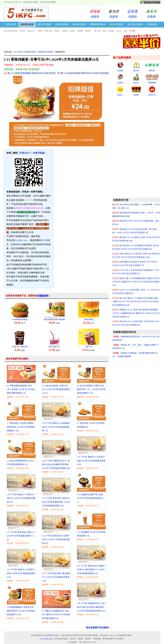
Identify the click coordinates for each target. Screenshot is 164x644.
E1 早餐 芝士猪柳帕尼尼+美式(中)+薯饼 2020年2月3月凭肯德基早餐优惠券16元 (56, 607)
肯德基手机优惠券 (31, 2)
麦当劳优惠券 (45, 24)
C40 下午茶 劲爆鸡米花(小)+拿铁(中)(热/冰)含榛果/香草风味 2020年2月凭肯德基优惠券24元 (56, 457)
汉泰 (125, 31)
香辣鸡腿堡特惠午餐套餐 (54, 319)
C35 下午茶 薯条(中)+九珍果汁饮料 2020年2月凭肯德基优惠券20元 (21, 566)
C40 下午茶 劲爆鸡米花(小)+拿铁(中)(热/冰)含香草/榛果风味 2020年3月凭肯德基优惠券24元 (92, 600)
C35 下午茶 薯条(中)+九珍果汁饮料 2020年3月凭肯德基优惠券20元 (92, 453)
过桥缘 (111, 31)
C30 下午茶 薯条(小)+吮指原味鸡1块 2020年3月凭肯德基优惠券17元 (56, 419)
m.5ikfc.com (22, 240)
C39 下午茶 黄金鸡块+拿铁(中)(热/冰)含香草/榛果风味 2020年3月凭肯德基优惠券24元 (56, 494)
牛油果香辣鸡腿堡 (20, 319)
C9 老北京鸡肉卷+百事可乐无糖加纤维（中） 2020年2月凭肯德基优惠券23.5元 (92, 382)
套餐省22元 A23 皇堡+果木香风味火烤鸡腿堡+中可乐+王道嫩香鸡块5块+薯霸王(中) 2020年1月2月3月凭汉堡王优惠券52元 (136, 313)
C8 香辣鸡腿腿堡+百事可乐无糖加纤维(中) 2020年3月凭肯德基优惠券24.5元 (21, 603)
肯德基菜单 (43, 296)
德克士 (120, 91)
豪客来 (152, 67)
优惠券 (95, 13)
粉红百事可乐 (54, 347)
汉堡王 (23, 31)
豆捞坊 (73, 31)
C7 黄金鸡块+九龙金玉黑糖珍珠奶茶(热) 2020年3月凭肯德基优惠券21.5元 (21, 419)
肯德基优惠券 (27, 24)
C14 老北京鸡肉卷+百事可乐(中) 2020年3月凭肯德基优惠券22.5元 (56, 382)
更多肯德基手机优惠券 (17, 359)
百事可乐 (89, 347)
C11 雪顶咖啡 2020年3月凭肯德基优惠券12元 (92, 526)
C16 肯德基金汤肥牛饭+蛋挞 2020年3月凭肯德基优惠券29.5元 (92, 491)
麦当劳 (136, 67)
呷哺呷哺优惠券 (98, 24)
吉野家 (80, 31)
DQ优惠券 (152, 24)
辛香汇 (57, 31)
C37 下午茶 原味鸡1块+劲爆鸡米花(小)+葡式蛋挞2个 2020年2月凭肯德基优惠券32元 (92, 562)
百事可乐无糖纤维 (20, 347)
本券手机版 (39, 153)
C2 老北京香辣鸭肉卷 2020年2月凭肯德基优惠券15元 (21, 455)
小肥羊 (40, 31)
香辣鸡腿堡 (89, 319)
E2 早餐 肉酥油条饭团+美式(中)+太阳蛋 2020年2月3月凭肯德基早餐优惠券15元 (21, 382)
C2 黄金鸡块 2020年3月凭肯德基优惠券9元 (92, 417)
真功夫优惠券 (117, 24)
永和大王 (31, 31)
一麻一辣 (97, 31)
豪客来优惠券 (79, 24)
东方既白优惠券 (135, 24)
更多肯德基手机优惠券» (98, 628)
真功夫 (136, 79)
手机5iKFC (25, 153)
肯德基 (120, 67)
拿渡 (104, 31)
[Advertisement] (136, 147)
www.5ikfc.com (47, 639)
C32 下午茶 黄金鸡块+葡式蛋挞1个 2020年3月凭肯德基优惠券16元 (56, 570)
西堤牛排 (49, 31)
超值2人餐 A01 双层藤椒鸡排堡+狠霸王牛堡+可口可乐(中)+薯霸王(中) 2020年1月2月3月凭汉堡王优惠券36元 (136, 282)
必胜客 (120, 79)
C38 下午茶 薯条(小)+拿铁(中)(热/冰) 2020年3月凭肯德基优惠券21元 (21, 491)
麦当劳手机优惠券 (48, 2)
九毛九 (119, 31)
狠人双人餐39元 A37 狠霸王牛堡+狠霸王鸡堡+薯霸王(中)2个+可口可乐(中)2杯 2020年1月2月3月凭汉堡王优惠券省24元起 (136, 302)
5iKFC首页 (11, 24)
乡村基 (65, 31)
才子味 (132, 31)
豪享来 (88, 31)
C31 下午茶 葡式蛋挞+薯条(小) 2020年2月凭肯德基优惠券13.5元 (21, 528)
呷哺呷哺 (152, 79)
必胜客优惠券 (62, 24)
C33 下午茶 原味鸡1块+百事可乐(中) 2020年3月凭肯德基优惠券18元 (56, 532)
